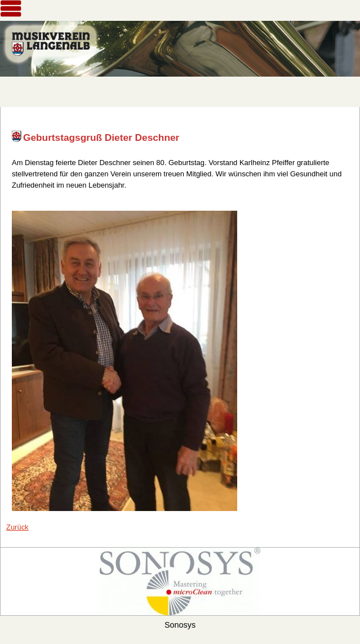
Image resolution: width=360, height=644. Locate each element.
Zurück (17, 527)
